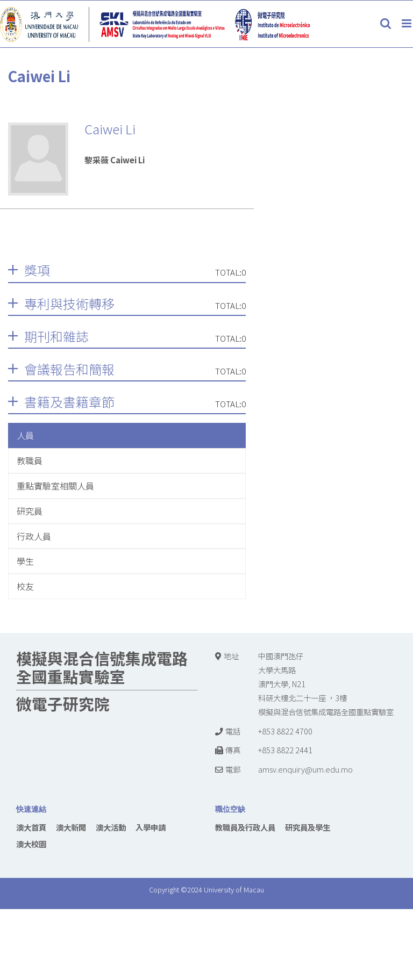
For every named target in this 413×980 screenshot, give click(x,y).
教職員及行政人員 (245, 827)
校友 (25, 586)
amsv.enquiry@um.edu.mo (305, 769)
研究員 (30, 511)
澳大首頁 (31, 827)
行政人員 (34, 536)
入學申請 (151, 827)
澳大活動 (111, 827)
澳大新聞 (71, 827)
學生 (25, 561)
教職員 (30, 460)
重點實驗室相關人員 (55, 486)
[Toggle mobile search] (386, 23)
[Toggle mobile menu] (407, 23)
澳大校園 (31, 844)
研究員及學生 (308, 827)
